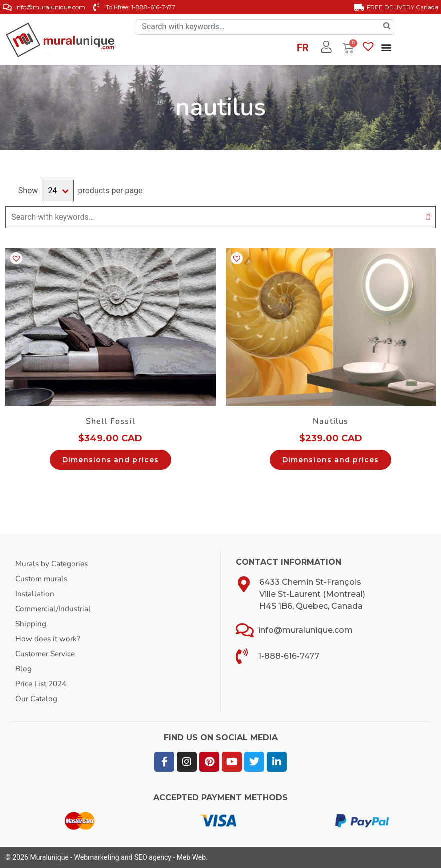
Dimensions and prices (110, 460)
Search (428, 217)
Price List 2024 (43, 684)
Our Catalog (37, 699)
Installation (35, 594)
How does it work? (49, 639)
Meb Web (191, 857)
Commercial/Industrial (55, 609)
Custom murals (43, 579)
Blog (24, 669)
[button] (387, 47)
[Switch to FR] (303, 49)
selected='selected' (58, 191)
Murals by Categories (54, 564)
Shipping (31, 624)
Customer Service (47, 654)
